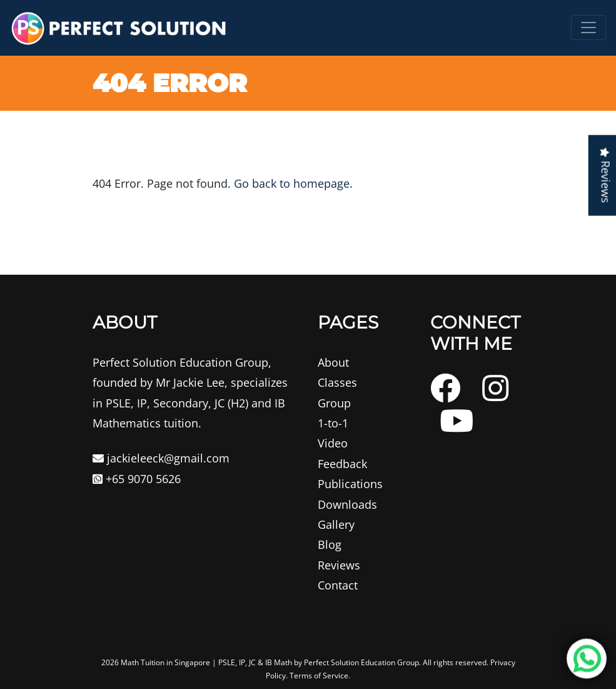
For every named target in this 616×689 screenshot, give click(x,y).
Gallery (336, 524)
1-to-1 (333, 423)
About (333, 362)
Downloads (347, 504)
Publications (350, 484)
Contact (338, 585)
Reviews (339, 565)
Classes (337, 382)
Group (334, 403)
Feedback (342, 464)
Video (333, 443)
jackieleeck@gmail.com (161, 458)
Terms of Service (319, 676)
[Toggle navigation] (588, 28)
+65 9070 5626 (137, 479)
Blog (330, 544)
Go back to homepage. (293, 183)
